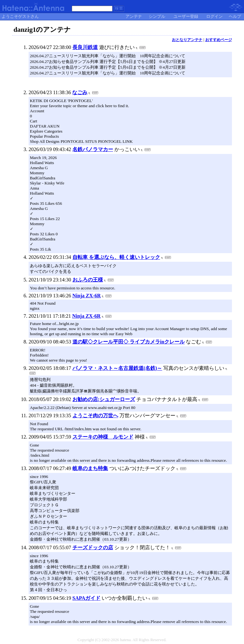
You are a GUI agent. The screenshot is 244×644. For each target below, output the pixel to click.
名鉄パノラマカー (93, 149)
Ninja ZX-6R (87, 296)
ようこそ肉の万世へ (95, 415)
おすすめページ (219, 40)
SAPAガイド (87, 598)
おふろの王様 (88, 280)
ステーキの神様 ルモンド (103, 437)
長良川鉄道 (85, 47)
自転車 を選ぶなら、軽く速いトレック (116, 257)
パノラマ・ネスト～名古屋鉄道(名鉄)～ (117, 368)
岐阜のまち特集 (90, 468)
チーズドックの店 (93, 547)
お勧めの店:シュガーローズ (104, 399)
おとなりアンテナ (187, 40)
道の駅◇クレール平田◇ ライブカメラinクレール (129, 342)
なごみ (80, 92)
